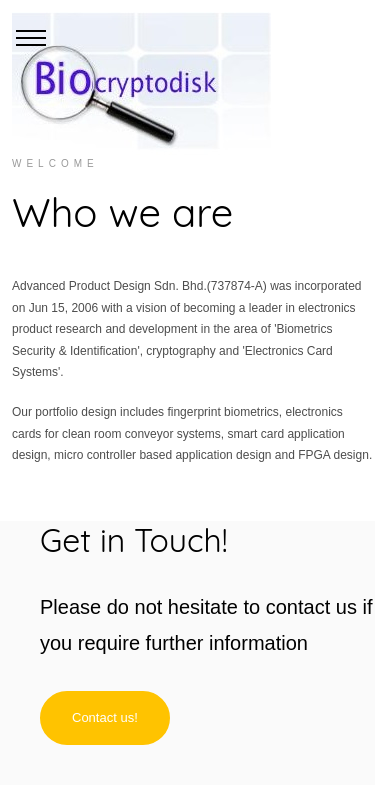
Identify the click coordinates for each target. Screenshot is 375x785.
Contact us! (105, 717)
